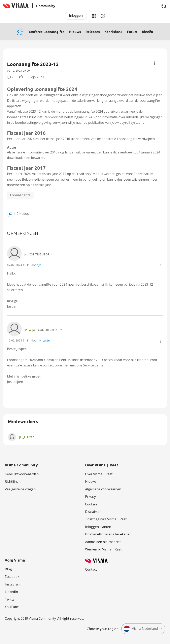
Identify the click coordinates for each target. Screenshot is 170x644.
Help (103, 16)
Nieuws (75, 32)
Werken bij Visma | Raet (103, 549)
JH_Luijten (45, 340)
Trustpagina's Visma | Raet (106, 519)
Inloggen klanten (98, 527)
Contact (91, 569)
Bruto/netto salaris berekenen (108, 534)
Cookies (91, 504)
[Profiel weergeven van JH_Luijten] (31, 330)
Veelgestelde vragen (20, 489)
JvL (40, 265)
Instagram (13, 584)
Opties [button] (155, 63)
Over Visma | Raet (99, 474)
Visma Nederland (141, 629)
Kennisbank (113, 32)
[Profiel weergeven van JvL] (26, 254)
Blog (8, 569)
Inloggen (76, 15)
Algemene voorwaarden (103, 489)
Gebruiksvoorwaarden (22, 474)
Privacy (90, 497)
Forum (132, 32)
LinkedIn (11, 592)
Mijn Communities (94, 16)
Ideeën (147, 32)
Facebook (12, 577)
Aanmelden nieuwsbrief (103, 542)
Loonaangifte (20, 195)
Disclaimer (93, 512)
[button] (11, 213)
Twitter (10, 599)
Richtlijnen (13, 481)
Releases (93, 32)
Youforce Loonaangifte (46, 32)
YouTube (12, 607)
